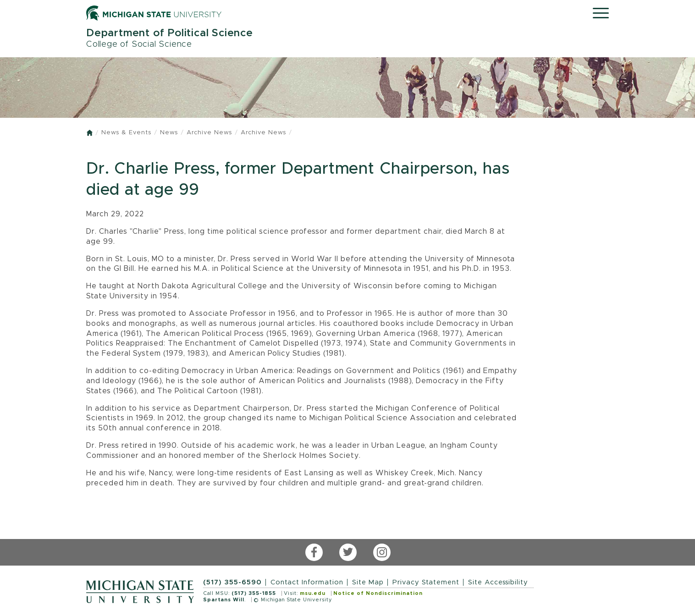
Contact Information (307, 582)
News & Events (126, 133)
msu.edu (313, 593)
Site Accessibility (498, 582)
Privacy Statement (426, 582)
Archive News (209, 133)
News (169, 133)
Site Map (368, 582)
